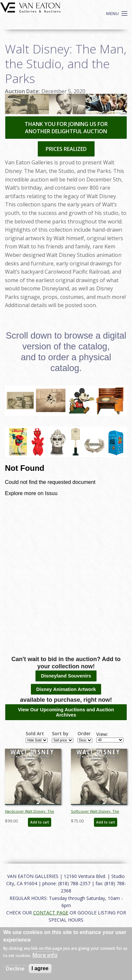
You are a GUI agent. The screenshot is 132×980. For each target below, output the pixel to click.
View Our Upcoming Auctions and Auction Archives (66, 712)
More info (45, 955)
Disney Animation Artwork (66, 689)
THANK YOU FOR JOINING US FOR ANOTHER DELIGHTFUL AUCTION (66, 128)
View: (102, 734)
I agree (40, 968)
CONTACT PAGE (51, 913)
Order (84, 734)
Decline (15, 969)
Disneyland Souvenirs (66, 676)
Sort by (60, 734)
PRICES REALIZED (66, 149)
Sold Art (35, 734)
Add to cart (40, 822)
